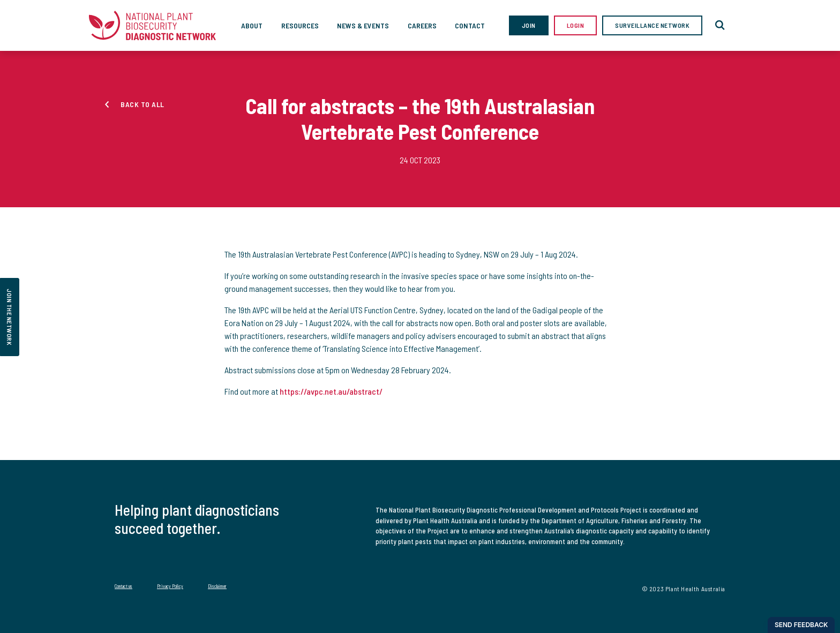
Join (529, 25)
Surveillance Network (652, 25)
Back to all (142, 104)
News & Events (363, 25)
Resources (300, 25)
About (252, 25)
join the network (10, 317)
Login (576, 25)
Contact (470, 25)
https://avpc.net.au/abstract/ (331, 391)
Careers (422, 25)
